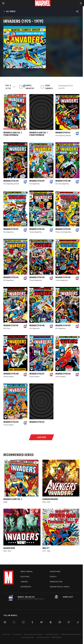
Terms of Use (6, 634)
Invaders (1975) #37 (11, 229)
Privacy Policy (17, 634)
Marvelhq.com (56, 582)
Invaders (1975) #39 (37, 181)
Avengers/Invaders (50, 499)
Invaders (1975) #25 (11, 422)
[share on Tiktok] (78, 623)
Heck (60, 184)
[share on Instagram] (23, 623)
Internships (26, 587)
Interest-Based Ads (43, 637)
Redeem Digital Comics (60, 587)
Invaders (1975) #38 (63, 181)
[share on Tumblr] (32, 623)
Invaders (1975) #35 (63, 229)
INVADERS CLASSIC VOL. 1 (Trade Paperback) (39, 134)
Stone (8, 328)
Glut (57, 135)
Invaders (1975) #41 (63, 133)
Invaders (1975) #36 (37, 229)
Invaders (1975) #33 (37, 277)
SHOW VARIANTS (49, 87)
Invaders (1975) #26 (63, 374)
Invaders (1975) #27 (37, 374)
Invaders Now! (9, 548)
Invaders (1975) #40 (11, 181)
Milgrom (68, 135)
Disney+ (53, 577)
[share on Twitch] (69, 623)
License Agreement (28, 637)
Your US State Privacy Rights (33, 634)
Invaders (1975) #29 (63, 325)
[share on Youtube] (41, 623)
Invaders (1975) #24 (37, 422)
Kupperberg (62, 135)
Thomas (32, 232)
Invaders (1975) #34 (11, 277)
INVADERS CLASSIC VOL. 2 (13, 499)
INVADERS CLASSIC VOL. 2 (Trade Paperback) (13, 134)
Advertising (55, 572)
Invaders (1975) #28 (11, 374)
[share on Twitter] (14, 623)
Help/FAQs (25, 577)
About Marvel (27, 572)
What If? (46, 548)
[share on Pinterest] (60, 623)
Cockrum (17, 184)
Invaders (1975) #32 (63, 277)
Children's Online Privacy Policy (71, 634)
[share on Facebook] (5, 623)
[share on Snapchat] (51, 623)
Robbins (11, 377)
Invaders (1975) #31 (11, 325)
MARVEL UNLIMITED (30, 87)
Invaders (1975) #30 (37, 325)
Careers (24, 582)
